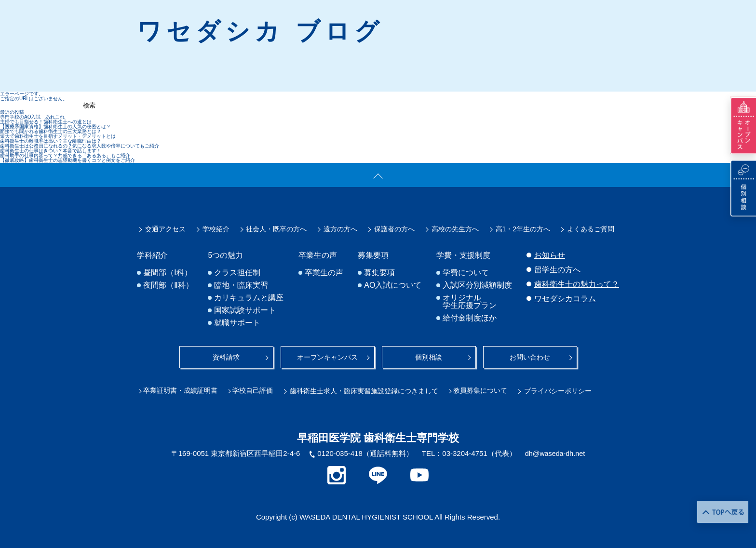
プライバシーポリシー (563, 389)
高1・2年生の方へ (523, 229)
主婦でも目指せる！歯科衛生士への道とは (46, 122)
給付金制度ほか (470, 319)
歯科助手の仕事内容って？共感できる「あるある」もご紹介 (65, 155)
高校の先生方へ (455, 229)
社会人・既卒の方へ (276, 229)
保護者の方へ (394, 229)
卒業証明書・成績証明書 (182, 389)
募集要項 (380, 273)
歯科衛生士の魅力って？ (577, 285)
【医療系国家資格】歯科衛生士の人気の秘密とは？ (55, 127)
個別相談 (429, 357)
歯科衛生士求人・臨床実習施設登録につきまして (367, 389)
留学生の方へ (557, 270)
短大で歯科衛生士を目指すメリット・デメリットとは (58, 136)
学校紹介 (216, 229)
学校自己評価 (256, 389)
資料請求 (226, 357)
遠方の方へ (340, 229)
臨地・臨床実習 (242, 286)
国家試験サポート (245, 311)
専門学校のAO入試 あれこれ (32, 117)
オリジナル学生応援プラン (470, 302)
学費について (466, 273)
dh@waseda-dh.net (555, 452)
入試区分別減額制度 (478, 286)
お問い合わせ (530, 357)
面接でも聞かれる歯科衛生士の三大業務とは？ (51, 131)
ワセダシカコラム (565, 299)
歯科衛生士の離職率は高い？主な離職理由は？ (51, 141)
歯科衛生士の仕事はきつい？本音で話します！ (51, 151)
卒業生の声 (324, 273)
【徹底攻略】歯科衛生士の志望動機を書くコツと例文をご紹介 (67, 160)
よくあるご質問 (591, 229)
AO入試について (393, 286)
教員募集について (486, 389)
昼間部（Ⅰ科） (168, 273)
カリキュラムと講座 (249, 298)
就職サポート (238, 323)
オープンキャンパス (327, 357)
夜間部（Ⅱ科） (168, 286)
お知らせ (550, 256)
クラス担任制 (238, 273)
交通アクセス (165, 229)
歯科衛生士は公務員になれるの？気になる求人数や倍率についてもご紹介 (80, 146)
